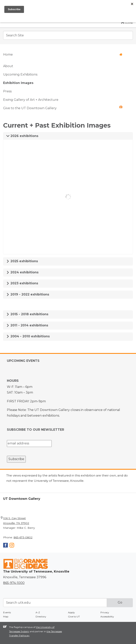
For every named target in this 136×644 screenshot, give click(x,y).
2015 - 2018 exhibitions (27, 314)
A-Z (38, 612)
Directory (41, 617)
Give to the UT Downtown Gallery (63, 108)
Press (7, 91)
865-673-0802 (23, 537)
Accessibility (107, 617)
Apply (71, 612)
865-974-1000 (14, 583)
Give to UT (74, 617)
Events (7, 612)
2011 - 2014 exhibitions (27, 325)
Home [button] (63, 54)
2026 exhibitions (22, 136)
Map (6, 617)
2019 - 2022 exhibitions (28, 294)
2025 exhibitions (22, 261)
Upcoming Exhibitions (20, 74)
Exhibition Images (18, 83)
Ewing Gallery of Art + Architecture (31, 100)
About (8, 66)
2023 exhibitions (22, 283)
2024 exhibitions (22, 272)
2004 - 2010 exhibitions (28, 336)
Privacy (105, 612)
